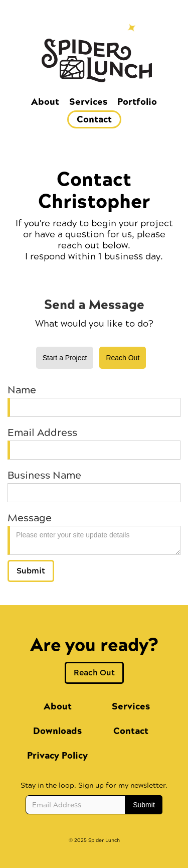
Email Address (42, 433)
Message (30, 518)
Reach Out (94, 673)
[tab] (65, 358)
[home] (94, 67)
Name (22, 390)
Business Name (44, 476)
